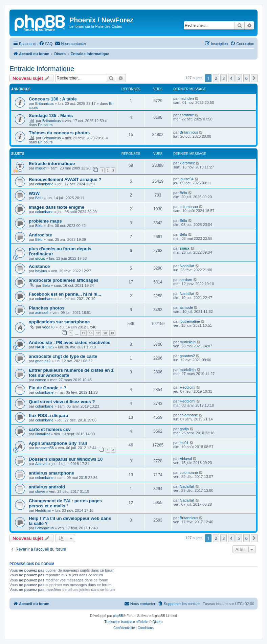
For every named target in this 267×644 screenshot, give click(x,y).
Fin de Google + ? (48, 388)
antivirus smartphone (51, 473)
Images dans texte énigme (57, 207)
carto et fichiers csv (50, 429)
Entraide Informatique (42, 69)
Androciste (40, 235)
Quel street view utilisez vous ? (62, 402)
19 (112, 333)
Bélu (39, 198)
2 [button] (216, 78)
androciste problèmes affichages (64, 280)
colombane (44, 184)
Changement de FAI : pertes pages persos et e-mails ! (65, 503)
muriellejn (188, 342)
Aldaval (41, 464)
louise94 (187, 179)
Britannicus (44, 103)
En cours (45, 125)
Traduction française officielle (126, 622)
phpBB (118, 616)
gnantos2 (43, 361)
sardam (186, 280)
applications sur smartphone (59, 322)
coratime (187, 115)
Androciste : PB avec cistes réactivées (70, 342)
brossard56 (44, 448)
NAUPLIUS (44, 347)
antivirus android (47, 487)
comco (41, 380)
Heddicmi (187, 387)
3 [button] (224, 78)
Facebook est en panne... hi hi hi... (65, 294)
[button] (254, 78)
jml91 (184, 443)
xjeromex (187, 163)
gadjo (184, 429)
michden (187, 98)
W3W (34, 193)
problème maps (45, 221)
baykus (41, 271)
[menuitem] (46, 44)
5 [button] (239, 78)
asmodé (42, 313)
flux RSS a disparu (49, 416)
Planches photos (47, 308)
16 (91, 333)
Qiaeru (157, 622)
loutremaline (190, 321)
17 (98, 333)
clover (40, 491)
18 (105, 333)
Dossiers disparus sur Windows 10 (66, 459)
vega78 (48, 327)
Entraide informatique (52, 164)
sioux (40, 258)
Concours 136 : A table (53, 99)
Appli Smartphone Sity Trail (58, 443)
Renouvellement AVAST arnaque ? (65, 179)
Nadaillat (187, 266)
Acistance (39, 266)
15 (83, 333)
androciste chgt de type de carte (63, 356)
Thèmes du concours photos (59, 133)
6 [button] (247, 78)
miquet (41, 168)
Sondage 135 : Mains (51, 116)
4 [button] (231, 78)
